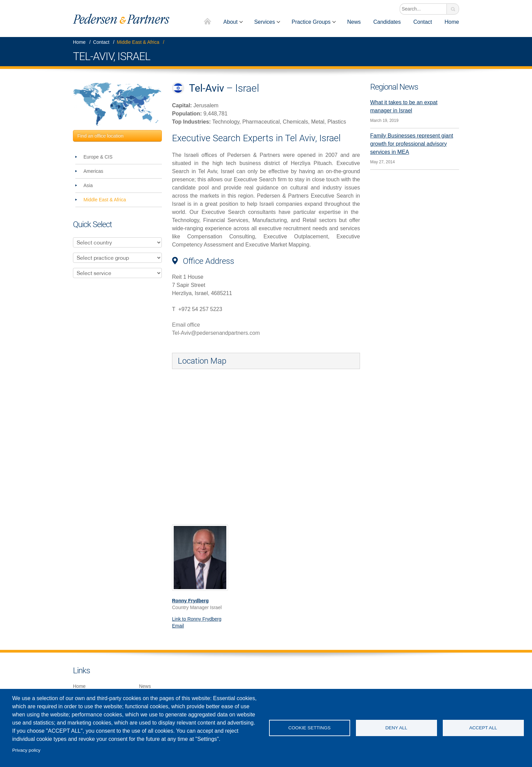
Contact (423, 22)
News (354, 22)
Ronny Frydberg (190, 601)
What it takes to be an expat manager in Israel (404, 106)
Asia (88, 185)
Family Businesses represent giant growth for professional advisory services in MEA (412, 144)
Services (264, 22)
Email (178, 626)
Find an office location (100, 136)
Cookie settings (310, 728)
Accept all (483, 728)
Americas (93, 171)
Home (208, 22)
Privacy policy (26, 750)
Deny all (396, 728)
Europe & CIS (98, 157)
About (230, 22)
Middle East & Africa (138, 42)
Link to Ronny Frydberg (197, 619)
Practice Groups (311, 22)
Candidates (387, 22)
